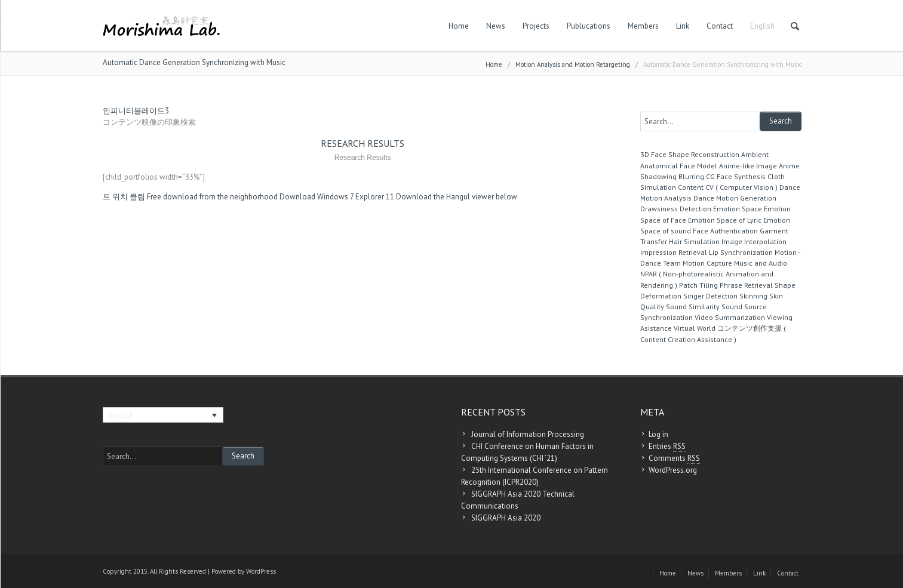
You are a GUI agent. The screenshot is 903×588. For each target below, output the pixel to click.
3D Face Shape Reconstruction (690, 154)
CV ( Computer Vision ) (741, 187)
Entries (667, 447)
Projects (536, 26)
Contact (720, 26)
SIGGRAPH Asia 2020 (506, 518)
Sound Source (744, 307)
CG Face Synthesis (736, 176)
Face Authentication (725, 231)
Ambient (755, 154)
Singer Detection (710, 296)
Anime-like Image (748, 166)
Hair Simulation (694, 241)
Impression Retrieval (674, 252)
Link (683, 26)
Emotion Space (738, 209)
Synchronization (666, 317)
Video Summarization (730, 317)
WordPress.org (673, 470)
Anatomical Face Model (679, 166)
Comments (674, 458)
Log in (658, 434)
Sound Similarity (693, 307)
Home (459, 26)
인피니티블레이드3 (136, 111)
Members (643, 26)
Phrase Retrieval (746, 285)
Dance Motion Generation (735, 198)
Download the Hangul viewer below (457, 197)
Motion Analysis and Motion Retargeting (573, 64)
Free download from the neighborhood (212, 197)
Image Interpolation (754, 241)
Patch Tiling (698, 285)
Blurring (691, 176)
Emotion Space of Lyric (725, 220)
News (496, 26)
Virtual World (695, 328)
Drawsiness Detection (676, 209)
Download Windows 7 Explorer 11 (337, 197)
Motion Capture (707, 263)
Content (691, 187)
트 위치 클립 (124, 197)
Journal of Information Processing (528, 434)
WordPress (261, 571)
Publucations (589, 26)
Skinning (753, 296)
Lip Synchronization (741, 252)
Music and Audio (761, 263)
